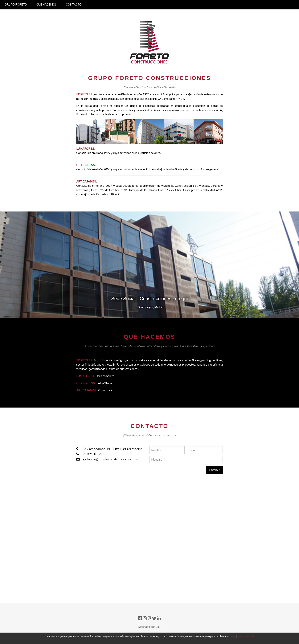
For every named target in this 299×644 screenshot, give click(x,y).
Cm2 (158, 627)
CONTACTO (74, 4)
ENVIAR (214, 470)
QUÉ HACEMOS (46, 4)
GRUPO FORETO (16, 4)
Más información (246, 636)
